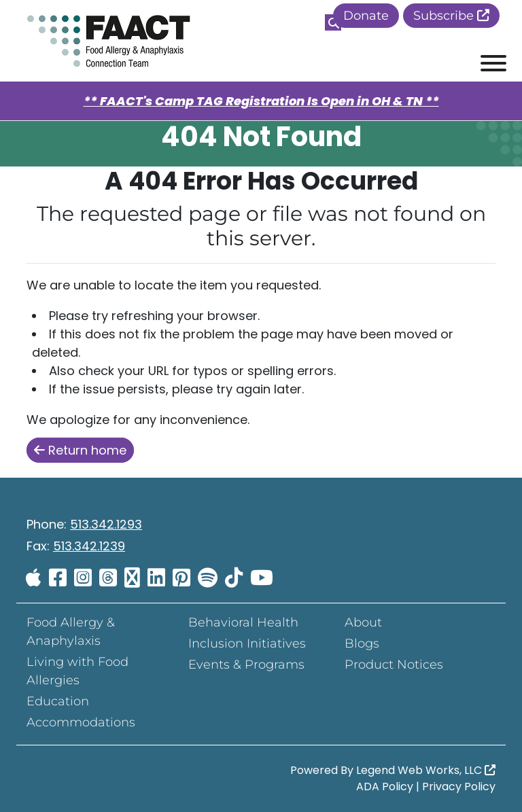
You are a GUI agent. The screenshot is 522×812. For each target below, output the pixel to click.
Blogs (362, 643)
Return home (80, 450)
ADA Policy (385, 787)
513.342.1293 (106, 524)
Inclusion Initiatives (247, 643)
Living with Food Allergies (77, 671)
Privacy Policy (459, 787)
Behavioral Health (243, 622)
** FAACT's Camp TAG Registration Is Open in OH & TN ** (261, 101)
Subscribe (451, 16)
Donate (366, 16)
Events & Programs (246, 665)
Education (58, 701)
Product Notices (394, 665)
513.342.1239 (89, 546)
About (363, 622)
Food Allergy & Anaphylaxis (71, 632)
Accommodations (81, 722)
